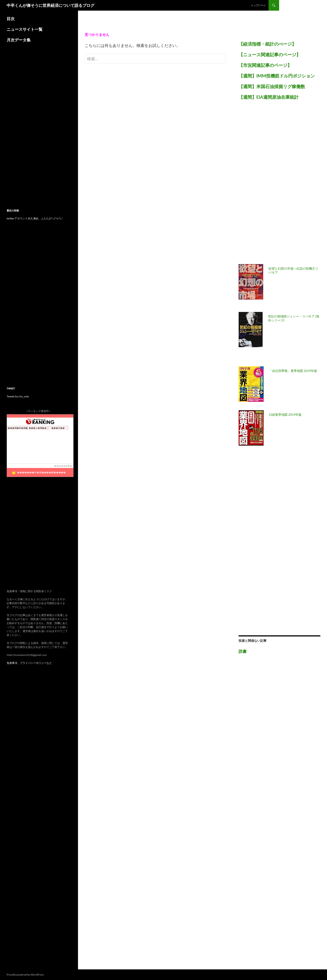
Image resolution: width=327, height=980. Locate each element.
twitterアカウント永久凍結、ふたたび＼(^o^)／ (35, 218)
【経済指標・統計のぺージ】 (267, 44)
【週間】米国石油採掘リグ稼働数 (272, 86)
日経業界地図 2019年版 (285, 415)
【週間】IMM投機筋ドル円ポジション (277, 76)
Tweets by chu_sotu (18, 396)
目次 (11, 19)
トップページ (258, 5)
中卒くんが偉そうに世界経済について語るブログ (51, 5)
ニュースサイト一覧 (25, 29)
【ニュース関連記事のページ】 (270, 54)
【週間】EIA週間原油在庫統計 (269, 97)
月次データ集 (19, 40)
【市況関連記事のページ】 (265, 65)
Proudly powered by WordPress (25, 975)
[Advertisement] (272, 185)
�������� (63, 466)
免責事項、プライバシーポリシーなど (29, 663)
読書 (243, 651)
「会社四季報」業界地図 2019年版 (293, 371)
